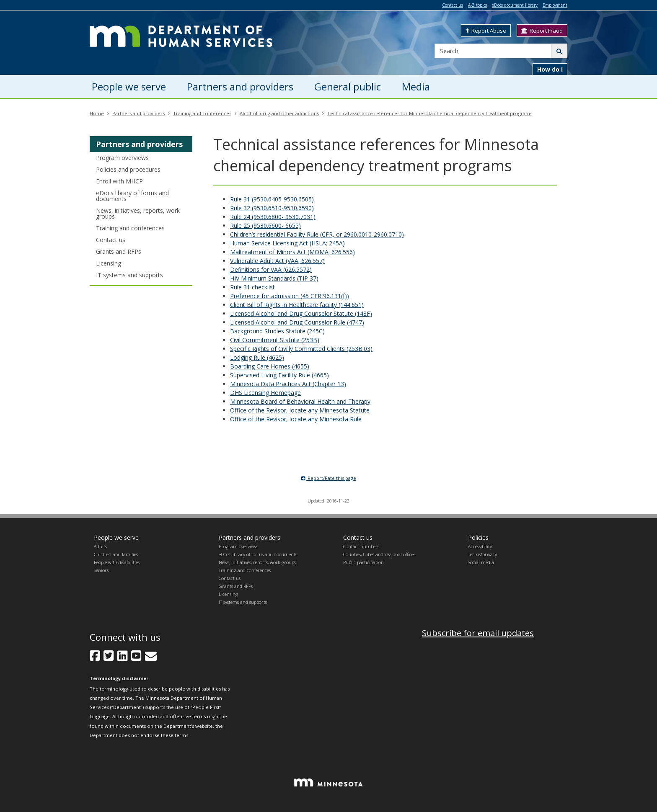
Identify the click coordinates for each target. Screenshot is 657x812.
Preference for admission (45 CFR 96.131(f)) (290, 296)
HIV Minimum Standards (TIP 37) (274, 278)
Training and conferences (202, 113)
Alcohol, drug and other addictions (279, 113)
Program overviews (122, 158)
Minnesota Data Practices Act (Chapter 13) (288, 384)
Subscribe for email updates (478, 633)
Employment (555, 5)
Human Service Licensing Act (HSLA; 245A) (287, 243)
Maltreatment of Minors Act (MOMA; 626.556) (292, 252)
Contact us (453, 5)
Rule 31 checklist (252, 287)
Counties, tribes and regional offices (379, 554)
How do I (550, 69)
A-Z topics (477, 5)
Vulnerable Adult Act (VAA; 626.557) (277, 261)
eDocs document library (515, 5)
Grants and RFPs (119, 251)
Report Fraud (542, 31)
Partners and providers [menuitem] (240, 86)
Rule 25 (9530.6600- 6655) (265, 226)
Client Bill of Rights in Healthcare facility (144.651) (297, 305)
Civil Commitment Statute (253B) (275, 340)
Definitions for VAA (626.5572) (271, 269)
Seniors (101, 570)
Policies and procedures (128, 169)
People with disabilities (117, 562)
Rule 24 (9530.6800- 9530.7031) (273, 217)
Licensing (109, 263)
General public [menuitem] (348, 86)
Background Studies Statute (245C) (277, 331)
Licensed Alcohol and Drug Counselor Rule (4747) (297, 322)
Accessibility (480, 546)
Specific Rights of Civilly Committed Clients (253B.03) (301, 349)
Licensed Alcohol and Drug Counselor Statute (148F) (301, 313)
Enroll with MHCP (119, 181)
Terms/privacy (482, 554)
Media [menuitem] (416, 86)
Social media (481, 562)
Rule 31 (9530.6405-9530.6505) (272, 199)
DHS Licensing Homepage (265, 393)
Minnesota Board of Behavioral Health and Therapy (300, 401)
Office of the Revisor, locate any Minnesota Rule (296, 419)
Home (97, 113)
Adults (100, 546)
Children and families (116, 554)
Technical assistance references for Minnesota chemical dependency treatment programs (430, 113)
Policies (478, 537)
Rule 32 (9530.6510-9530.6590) (272, 208)
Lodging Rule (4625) (257, 357)
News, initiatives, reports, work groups (138, 213)
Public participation (363, 562)
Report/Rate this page (329, 478)
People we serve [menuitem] (129, 86)
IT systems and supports (129, 275)
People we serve (116, 537)
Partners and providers (138, 113)
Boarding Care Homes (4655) (270, 366)
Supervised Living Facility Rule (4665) (279, 375)
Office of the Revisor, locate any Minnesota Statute (300, 410)
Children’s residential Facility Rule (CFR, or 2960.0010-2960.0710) (317, 234)
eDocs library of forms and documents (132, 196)
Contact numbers (361, 546)
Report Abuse (486, 31)
